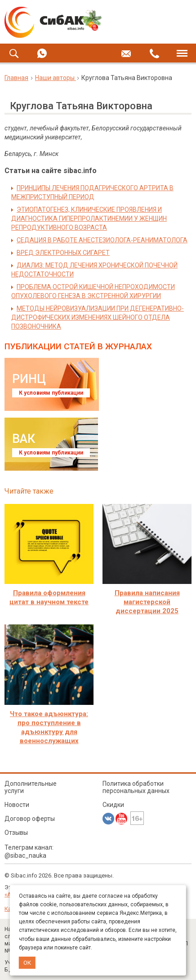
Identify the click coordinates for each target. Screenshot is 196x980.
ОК (27, 963)
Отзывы (16, 833)
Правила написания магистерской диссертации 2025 (147, 602)
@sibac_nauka (25, 855)
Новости (17, 805)
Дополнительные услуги (31, 787)
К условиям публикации (51, 393)
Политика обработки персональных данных (136, 787)
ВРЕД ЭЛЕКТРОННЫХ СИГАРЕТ (63, 253)
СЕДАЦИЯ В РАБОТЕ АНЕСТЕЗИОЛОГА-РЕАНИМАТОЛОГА (102, 240)
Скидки (113, 805)
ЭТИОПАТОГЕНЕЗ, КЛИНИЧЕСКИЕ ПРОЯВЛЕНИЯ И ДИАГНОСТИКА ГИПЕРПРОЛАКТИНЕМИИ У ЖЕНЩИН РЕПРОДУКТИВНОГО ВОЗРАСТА (89, 218)
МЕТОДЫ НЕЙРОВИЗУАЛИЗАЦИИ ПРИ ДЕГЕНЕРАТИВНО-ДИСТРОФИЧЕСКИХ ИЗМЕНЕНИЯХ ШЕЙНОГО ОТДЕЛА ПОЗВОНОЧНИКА (98, 317)
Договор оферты (30, 819)
